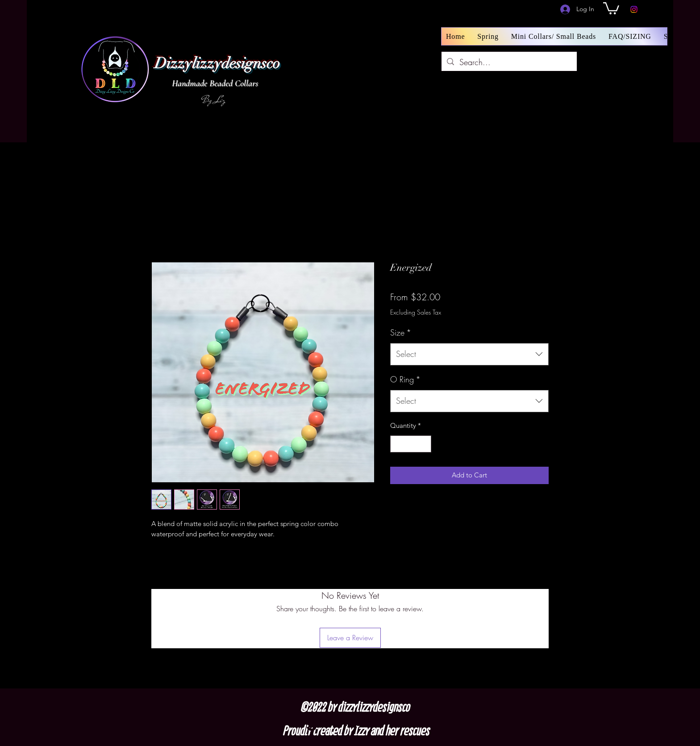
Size (401, 332)
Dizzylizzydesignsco (217, 63)
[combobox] (469, 354)
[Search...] (509, 62)
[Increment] (424, 444)
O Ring (405, 379)
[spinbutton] (411, 444)
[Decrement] (398, 444)
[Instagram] (634, 9)
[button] (611, 8)
